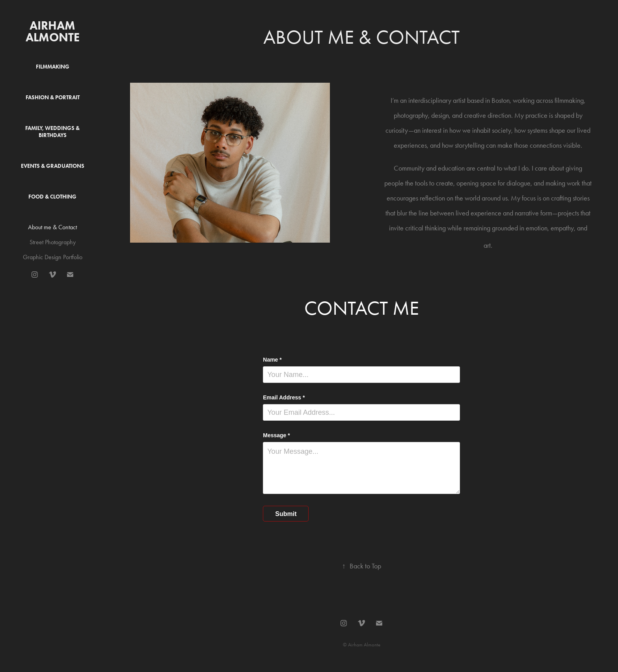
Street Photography (53, 242)
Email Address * (284, 397)
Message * (276, 435)
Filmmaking (53, 67)
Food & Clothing (52, 197)
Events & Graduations (53, 166)
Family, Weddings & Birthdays (52, 132)
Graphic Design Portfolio (53, 257)
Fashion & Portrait (53, 97)
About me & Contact (52, 227)
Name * (272, 360)
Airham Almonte (53, 31)
